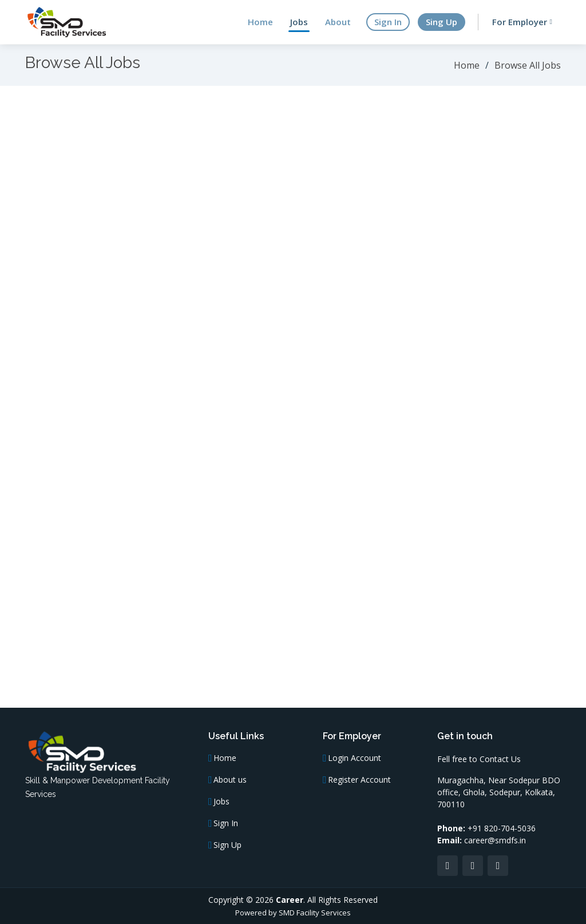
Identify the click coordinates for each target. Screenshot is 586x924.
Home (260, 22)
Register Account (359, 780)
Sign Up (227, 845)
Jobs (299, 22)
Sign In (388, 22)
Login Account (355, 758)
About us (230, 780)
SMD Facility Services (315, 913)
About (338, 22)
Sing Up (442, 22)
